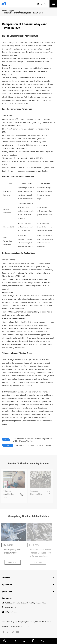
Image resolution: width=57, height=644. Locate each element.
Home (4, 10)
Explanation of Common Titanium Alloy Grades (34, 445)
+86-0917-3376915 (11, 607)
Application (7, 585)
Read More (12, 562)
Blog (18, 10)
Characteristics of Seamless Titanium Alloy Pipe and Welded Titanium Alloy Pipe (32, 440)
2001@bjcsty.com (11, 612)
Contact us (7, 598)
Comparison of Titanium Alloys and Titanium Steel (24, 13)
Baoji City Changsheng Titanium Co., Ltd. (24, 622)
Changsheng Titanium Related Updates (28, 516)
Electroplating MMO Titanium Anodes (11, 551)
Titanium (6, 578)
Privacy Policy (15, 627)
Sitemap (5, 627)
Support (12, 10)
